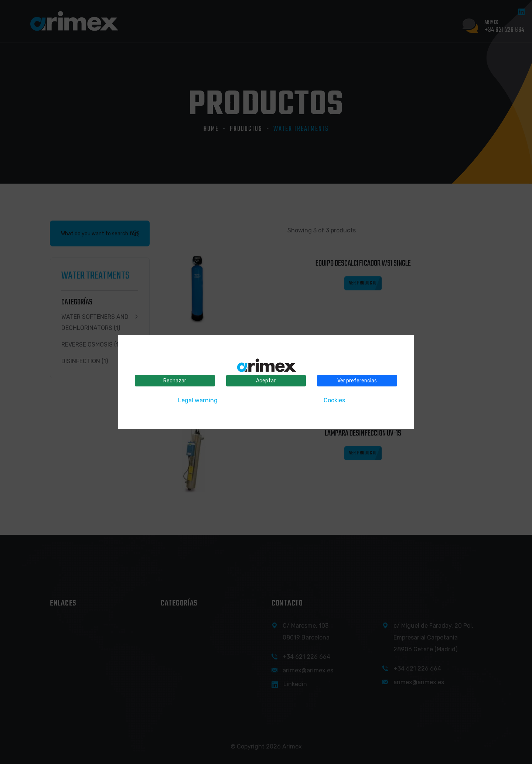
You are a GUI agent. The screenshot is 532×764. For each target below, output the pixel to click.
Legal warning (198, 400)
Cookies (334, 400)
